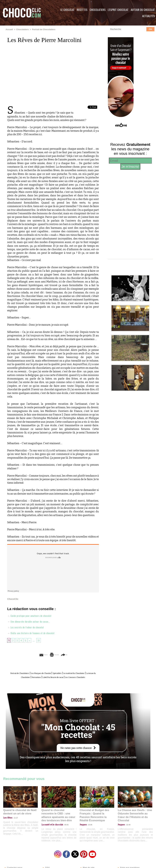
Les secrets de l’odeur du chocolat (27, 627)
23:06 (89, 826)
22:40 (127, 823)
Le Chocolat (67, 10)
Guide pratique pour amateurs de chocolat (32, 615)
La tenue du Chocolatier (42, 676)
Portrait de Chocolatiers (42, 29)
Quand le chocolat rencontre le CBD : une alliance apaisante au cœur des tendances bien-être (58, 816)
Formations (65, 676)
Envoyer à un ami (28, 654)
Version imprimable (58, 654)
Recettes (82, 10)
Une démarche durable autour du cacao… (31, 621)
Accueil (9, 29)
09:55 (64, 823)
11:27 (14, 820)
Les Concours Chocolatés (57, 680)
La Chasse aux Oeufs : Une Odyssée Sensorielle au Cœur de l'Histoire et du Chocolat (134, 816)
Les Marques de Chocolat (53, 673)
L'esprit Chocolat (118, 10)
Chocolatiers (98, 10)
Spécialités (76, 673)
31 (40, 640)
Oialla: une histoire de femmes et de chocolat (33, 633)
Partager (83, 654)
